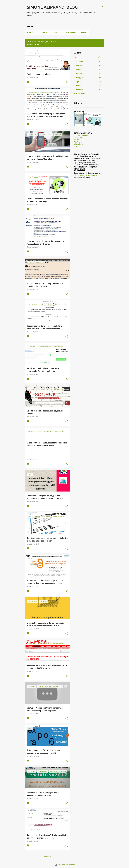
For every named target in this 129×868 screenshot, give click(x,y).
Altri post (47, 857)
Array (84, 33)
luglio (79, 69)
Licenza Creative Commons (86, 175)
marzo (79, 86)
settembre (80, 61)
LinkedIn (78, 138)
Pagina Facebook (81, 135)
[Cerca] (103, 7)
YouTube (78, 142)
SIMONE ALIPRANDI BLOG (52, 7)
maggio (79, 78)
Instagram (79, 146)
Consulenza (71, 33)
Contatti (57, 33)
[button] (67, 82)
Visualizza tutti (33, 45)
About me (44, 33)
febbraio (80, 90)
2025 (76, 57)
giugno (79, 74)
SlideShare (79, 144)
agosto (79, 65)
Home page (31, 33)
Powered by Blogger (65, 865)
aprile (79, 82)
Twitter (77, 140)
